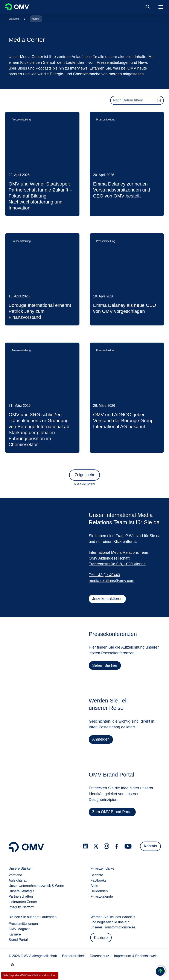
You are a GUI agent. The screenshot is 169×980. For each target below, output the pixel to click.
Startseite (14, 19)
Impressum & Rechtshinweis (136, 956)
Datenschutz (99, 956)
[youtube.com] (128, 846)
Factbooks (99, 880)
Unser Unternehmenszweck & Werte (36, 886)
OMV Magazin (19, 929)
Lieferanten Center (23, 902)
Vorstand (15, 875)
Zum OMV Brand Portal (113, 814)
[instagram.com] (106, 846)
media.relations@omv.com (111, 581)
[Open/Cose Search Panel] (148, 7)
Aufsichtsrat (18, 880)
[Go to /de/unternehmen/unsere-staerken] (12, 965)
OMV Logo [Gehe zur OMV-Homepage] (17, 7)
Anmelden (101, 742)
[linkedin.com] (86, 846)
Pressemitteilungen (23, 924)
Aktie (94, 886)
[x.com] (96, 846)
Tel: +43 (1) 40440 (104, 575)
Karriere (15, 934)
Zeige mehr (84, 475)
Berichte (97, 875)
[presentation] (137, 100)
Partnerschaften (21, 896)
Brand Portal (18, 940)
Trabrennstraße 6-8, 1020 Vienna (117, 564)
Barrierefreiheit (73, 956)
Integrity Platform (22, 907)
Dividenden (99, 891)
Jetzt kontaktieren (107, 599)
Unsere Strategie (21, 891)
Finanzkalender (102, 896)
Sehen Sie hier (105, 668)
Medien (36, 19)
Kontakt (150, 846)
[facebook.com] (117, 846)
